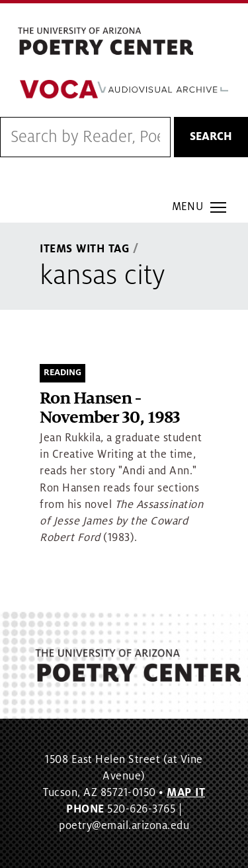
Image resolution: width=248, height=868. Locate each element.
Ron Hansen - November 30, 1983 (110, 409)
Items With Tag (85, 249)
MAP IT (186, 793)
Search (211, 137)
